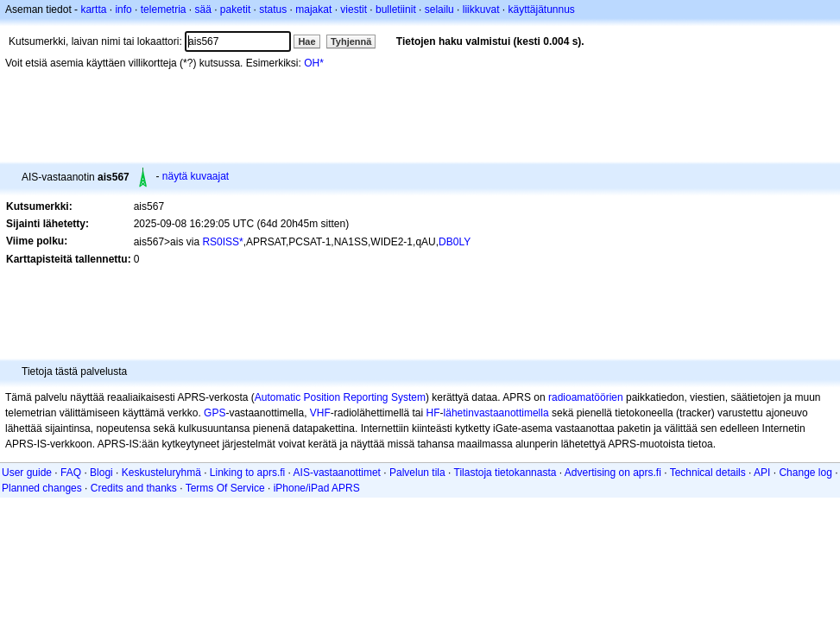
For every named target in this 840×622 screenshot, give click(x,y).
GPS (215, 413)
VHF (320, 413)
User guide (27, 473)
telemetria (164, 10)
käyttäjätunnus (541, 10)
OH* (314, 63)
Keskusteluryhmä (161, 473)
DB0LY (455, 242)
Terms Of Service (225, 488)
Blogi (101, 473)
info (123, 10)
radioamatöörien (586, 397)
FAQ (71, 473)
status (273, 10)
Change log (805, 473)
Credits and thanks (134, 488)
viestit (354, 10)
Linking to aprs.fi (247, 473)
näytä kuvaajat (196, 176)
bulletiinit (396, 10)
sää (202, 10)
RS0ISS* (222, 242)
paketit (235, 10)
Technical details (708, 473)
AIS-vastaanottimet (337, 473)
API (762, 473)
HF (433, 413)
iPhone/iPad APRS (317, 488)
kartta (93, 10)
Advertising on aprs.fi (613, 473)
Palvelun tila (417, 473)
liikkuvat (481, 10)
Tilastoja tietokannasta (505, 473)
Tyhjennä (351, 41)
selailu (439, 10)
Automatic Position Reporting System (340, 397)
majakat (313, 10)
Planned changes (42, 488)
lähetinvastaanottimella (496, 413)
